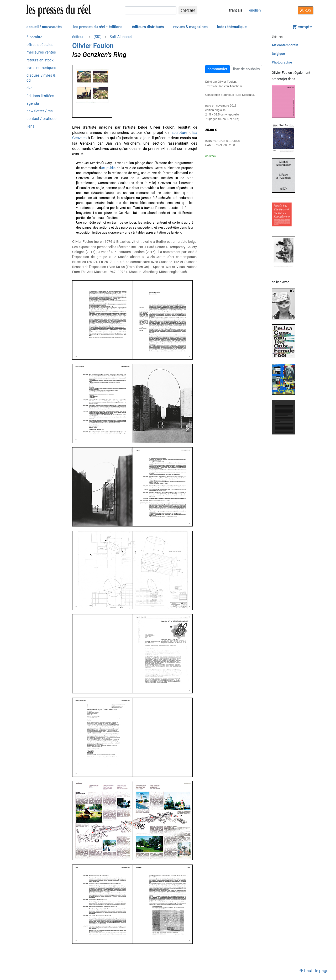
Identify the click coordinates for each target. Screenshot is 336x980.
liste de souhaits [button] (246, 69)
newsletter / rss (40, 111)
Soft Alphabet (121, 37)
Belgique (278, 54)
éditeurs (79, 37)
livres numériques (41, 68)
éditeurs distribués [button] (148, 27)
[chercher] (151, 10)
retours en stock (40, 60)
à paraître (34, 37)
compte (302, 27)
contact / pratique (41, 119)
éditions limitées (40, 96)
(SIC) (98, 37)
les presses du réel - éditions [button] (98, 27)
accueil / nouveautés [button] (44, 27)
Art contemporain (285, 45)
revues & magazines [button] (190, 27)
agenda (33, 104)
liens (30, 126)
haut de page (314, 971)
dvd (30, 88)
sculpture (180, 133)
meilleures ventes (41, 52)
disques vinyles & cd (41, 78)
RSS (306, 10)
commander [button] (217, 69)
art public (108, 168)
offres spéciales (40, 45)
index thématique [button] (232, 27)
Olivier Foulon (93, 46)
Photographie (282, 62)
